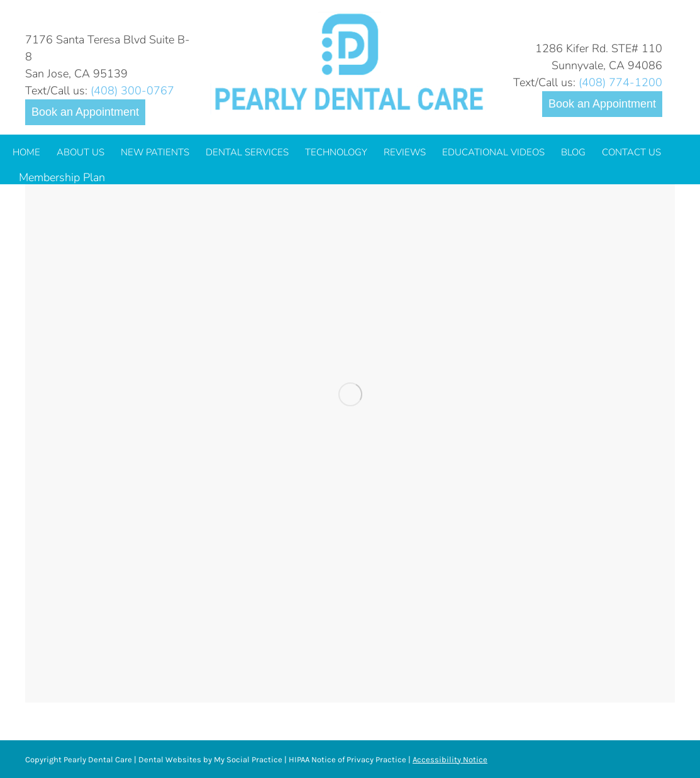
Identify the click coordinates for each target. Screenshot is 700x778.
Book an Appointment (85, 112)
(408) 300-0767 (132, 91)
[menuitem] (26, 153)
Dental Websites (170, 759)
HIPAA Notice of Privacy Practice (347, 759)
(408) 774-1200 (620, 82)
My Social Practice (247, 759)
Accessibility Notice (450, 759)
